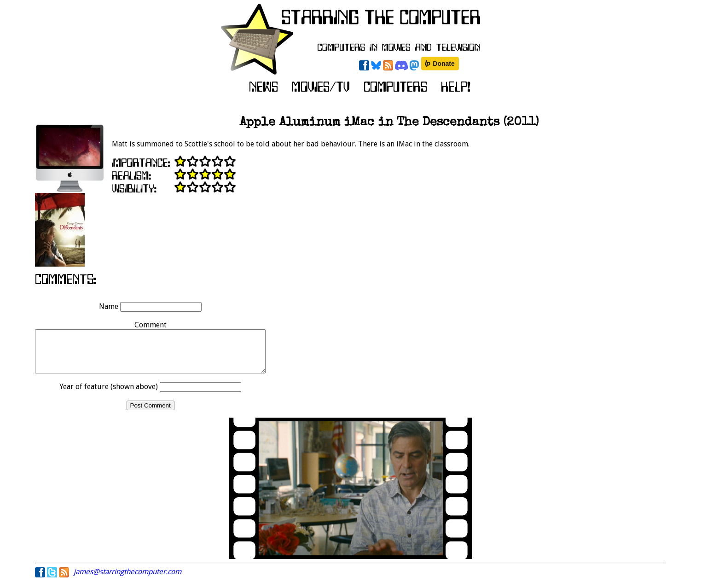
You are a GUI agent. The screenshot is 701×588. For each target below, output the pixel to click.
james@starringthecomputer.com (127, 580)
